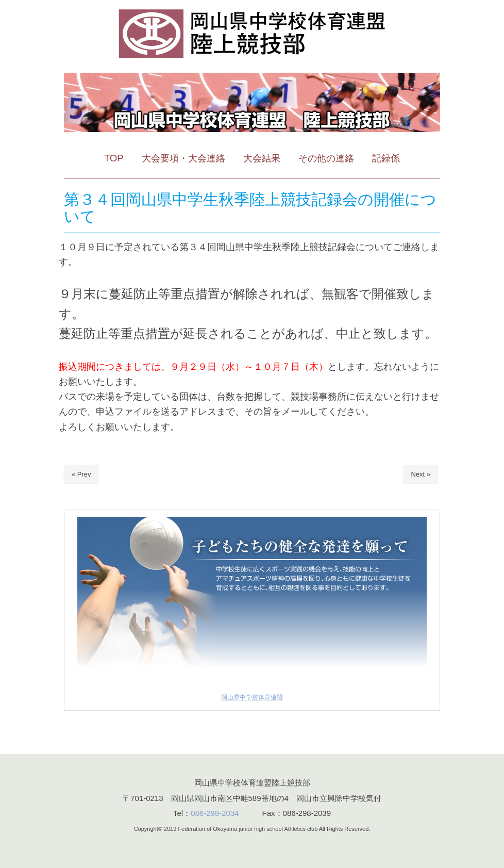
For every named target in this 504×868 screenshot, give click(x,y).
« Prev (81, 474)
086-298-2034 (215, 813)
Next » (421, 474)
